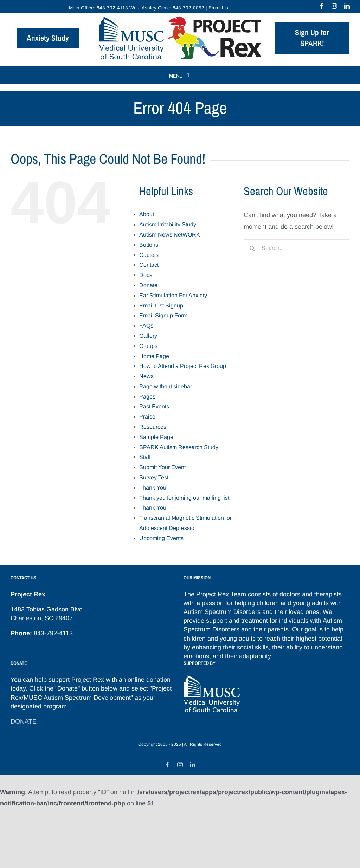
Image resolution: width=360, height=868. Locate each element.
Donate (148, 285)
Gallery (148, 336)
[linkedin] (347, 6)
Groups (148, 346)
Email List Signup (161, 306)
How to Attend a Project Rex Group (183, 366)
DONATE (24, 721)
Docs (146, 275)
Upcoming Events (161, 538)
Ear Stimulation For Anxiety (173, 295)
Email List (219, 8)
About (147, 214)
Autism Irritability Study (168, 224)
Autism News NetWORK (170, 235)
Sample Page (156, 437)
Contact (149, 265)
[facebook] (322, 6)
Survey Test (154, 477)
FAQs (146, 326)
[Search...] (297, 248)
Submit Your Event (162, 467)
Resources (153, 427)
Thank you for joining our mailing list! (185, 498)
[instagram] (334, 6)
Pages (147, 397)
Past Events (154, 406)
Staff (145, 457)
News (146, 376)
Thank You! (153, 508)
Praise (147, 417)
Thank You (153, 488)
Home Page (154, 356)
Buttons (149, 245)
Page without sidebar (166, 386)
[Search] (252, 248)
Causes (149, 255)
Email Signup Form (163, 315)
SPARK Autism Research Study (179, 447)
